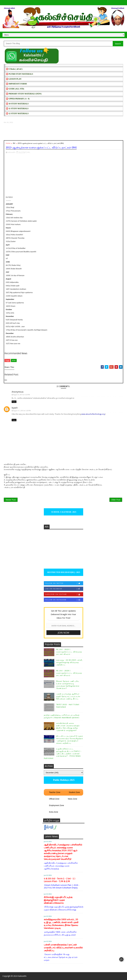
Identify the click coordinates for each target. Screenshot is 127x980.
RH (14, 143)
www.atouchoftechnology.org (93, 414)
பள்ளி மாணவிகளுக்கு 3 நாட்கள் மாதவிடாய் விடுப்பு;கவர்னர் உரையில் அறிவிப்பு (63, 948)
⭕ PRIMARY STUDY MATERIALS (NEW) (24, 94)
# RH (14, 360)
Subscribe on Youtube (64, 594)
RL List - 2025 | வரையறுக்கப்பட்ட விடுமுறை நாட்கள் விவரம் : (69, 652)
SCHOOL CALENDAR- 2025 (64, 512)
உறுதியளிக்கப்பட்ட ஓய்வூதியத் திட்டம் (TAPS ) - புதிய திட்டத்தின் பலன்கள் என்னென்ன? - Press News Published (63, 754)
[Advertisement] (63, 132)
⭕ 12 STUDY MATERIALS (17, 114)
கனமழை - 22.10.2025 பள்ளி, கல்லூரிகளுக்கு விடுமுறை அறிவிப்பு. (69, 662)
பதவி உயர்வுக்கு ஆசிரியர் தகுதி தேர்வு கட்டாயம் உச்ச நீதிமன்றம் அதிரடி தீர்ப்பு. (68, 696)
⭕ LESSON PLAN (14, 79)
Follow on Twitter (64, 583)
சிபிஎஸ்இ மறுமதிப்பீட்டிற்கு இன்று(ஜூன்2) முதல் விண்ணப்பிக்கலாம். (58, 900)
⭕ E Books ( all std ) (14, 69)
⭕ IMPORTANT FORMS (16, 84)
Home (8, 143)
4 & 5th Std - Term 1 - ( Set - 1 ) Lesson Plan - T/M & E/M (59, 880)
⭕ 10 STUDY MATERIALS (17, 104)
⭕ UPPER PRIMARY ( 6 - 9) (18, 99)
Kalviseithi (22, 976)
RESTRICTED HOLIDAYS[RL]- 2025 (63, 572)
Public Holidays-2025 (63, 780)
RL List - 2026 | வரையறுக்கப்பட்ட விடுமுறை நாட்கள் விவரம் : (69, 673)
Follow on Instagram (64, 600)
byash (15, 408)
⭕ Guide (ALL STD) (15, 89)
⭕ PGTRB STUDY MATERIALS (19, 74)
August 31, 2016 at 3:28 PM (22, 411)
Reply (14, 402)
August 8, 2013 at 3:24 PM (22, 395)
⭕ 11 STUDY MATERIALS (17, 109)
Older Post (116, 500)
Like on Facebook (64, 589)
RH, (29, 152)
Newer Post (11, 500)
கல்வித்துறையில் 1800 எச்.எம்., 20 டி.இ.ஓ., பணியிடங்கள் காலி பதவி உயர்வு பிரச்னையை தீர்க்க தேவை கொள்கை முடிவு (61, 924)
